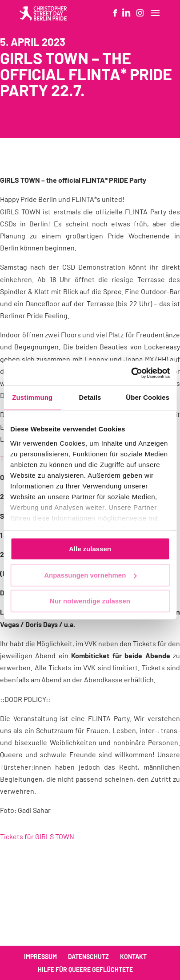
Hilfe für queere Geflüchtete (85, 970)
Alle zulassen (90, 549)
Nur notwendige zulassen (90, 601)
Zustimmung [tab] (32, 397)
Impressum (40, 957)
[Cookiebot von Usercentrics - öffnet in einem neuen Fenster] (131, 373)
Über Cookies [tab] (148, 397)
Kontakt (133, 957)
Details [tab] (90, 397)
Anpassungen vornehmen (90, 575)
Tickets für (37, 836)
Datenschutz (88, 957)
